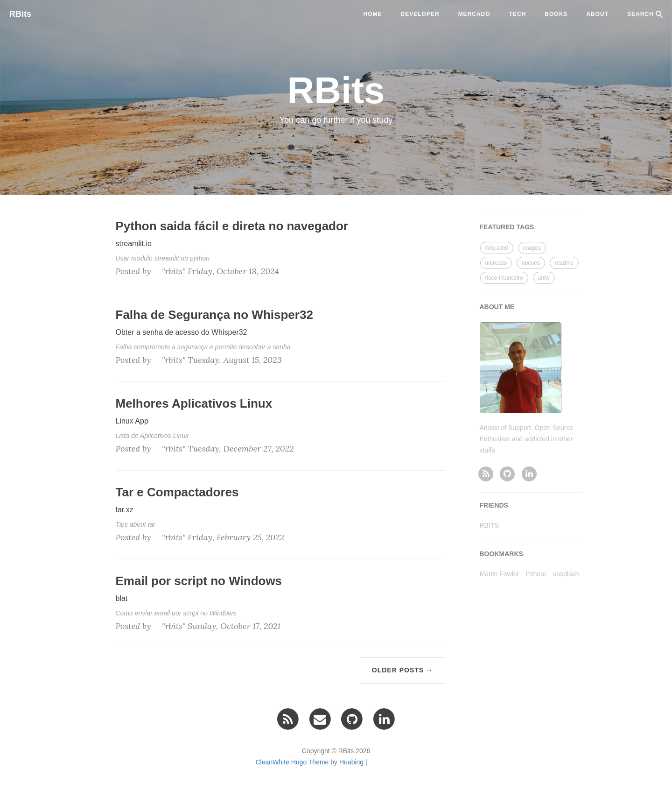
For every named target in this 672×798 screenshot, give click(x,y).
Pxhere (536, 574)
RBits (20, 14)
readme (564, 263)
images (532, 248)
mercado (474, 14)
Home (373, 14)
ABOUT (597, 14)
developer (420, 14)
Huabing (351, 762)
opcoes (531, 263)
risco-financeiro (504, 278)
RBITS (489, 525)
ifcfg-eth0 (497, 248)
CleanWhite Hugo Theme (292, 762)
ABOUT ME (497, 307)
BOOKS (556, 14)
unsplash (566, 574)
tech (518, 14)
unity (544, 278)
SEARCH (645, 14)
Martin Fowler (500, 574)
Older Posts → (402, 670)
